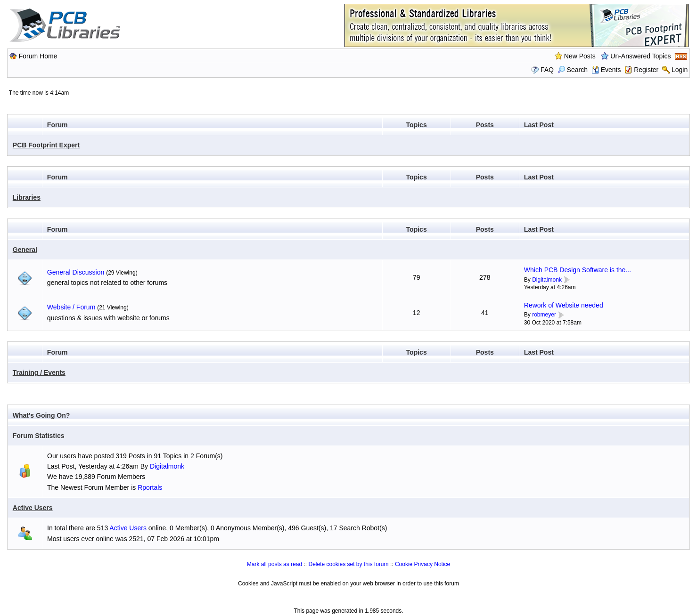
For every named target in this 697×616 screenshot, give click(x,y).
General (25, 250)
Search (573, 70)
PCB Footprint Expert (46, 145)
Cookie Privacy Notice (422, 564)
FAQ (547, 70)
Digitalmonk (547, 280)
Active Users (33, 508)
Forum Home (38, 56)
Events (606, 70)
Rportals (150, 487)
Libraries (27, 197)
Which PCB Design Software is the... (578, 270)
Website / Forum (71, 307)
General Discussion (76, 272)
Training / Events (39, 373)
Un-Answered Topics (640, 56)
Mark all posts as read (275, 564)
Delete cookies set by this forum (348, 564)
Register (646, 70)
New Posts (580, 56)
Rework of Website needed (564, 305)
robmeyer (544, 315)
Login (680, 70)
